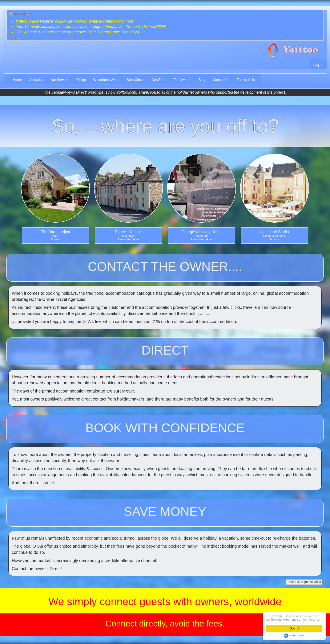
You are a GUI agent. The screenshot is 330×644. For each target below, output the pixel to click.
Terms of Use (247, 80)
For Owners (182, 80)
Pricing (81, 80)
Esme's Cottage (128, 232)
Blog (202, 80)
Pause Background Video (304, 582)
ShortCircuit (136, 80)
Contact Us (221, 80)
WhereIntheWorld (106, 80)
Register (47, 21)
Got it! (294, 628)
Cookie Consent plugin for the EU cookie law (294, 636)
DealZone (159, 80)
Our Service (59, 80)
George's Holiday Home (202, 232)
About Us (36, 80)
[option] (55, 200)
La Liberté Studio (274, 232)
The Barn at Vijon (55, 232)
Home (17, 80)
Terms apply (14, 38)
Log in (318, 65)
